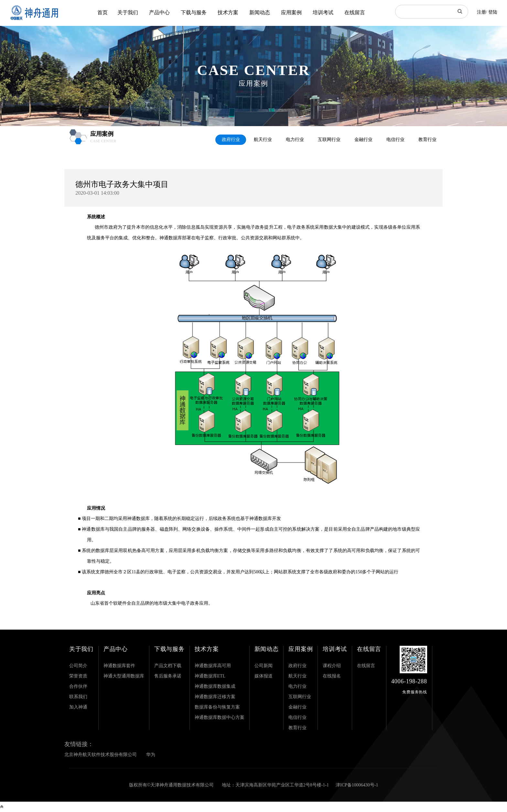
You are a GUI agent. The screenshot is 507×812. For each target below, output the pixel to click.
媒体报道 (264, 676)
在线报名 (332, 676)
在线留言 (355, 12)
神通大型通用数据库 (124, 676)
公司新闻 (264, 666)
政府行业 (231, 140)
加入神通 (78, 707)
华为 (151, 755)
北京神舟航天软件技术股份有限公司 (101, 755)
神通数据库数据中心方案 (220, 717)
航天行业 (263, 140)
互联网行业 (329, 140)
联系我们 (78, 697)
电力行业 (295, 140)
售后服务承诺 (168, 676)
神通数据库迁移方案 (215, 697)
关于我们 (128, 12)
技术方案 (228, 12)
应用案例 (291, 12)
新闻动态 (260, 12)
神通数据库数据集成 (215, 686)
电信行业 (395, 140)
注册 (481, 12)
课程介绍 (332, 666)
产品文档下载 (168, 666)
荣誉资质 (78, 676)
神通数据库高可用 (213, 666)
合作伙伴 (78, 686)
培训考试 (323, 12)
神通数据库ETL (210, 676)
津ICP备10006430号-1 (357, 785)
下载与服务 (194, 12)
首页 (102, 12)
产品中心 (159, 12)
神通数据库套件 (119, 666)
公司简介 (78, 666)
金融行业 (363, 140)
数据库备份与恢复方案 (217, 707)
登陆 (493, 12)
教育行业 (427, 140)
